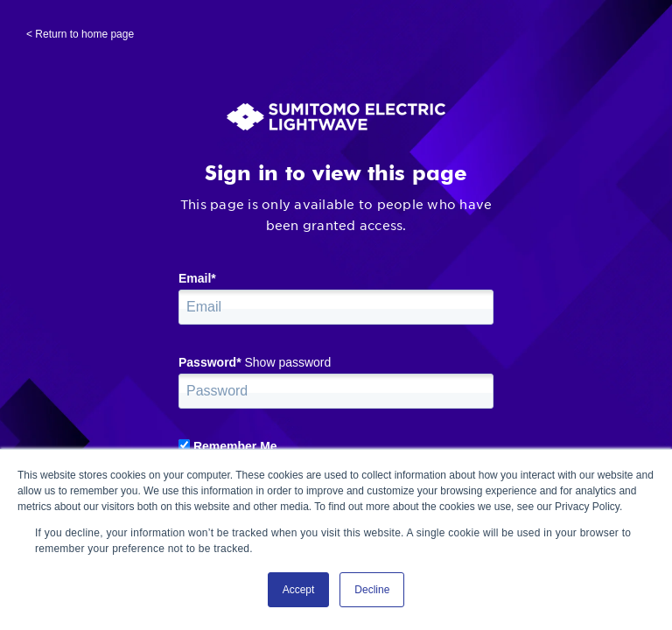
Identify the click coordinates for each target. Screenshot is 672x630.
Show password (287, 362)
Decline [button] (372, 590)
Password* (210, 362)
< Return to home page (80, 34)
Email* (197, 278)
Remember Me (235, 446)
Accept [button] (299, 590)
